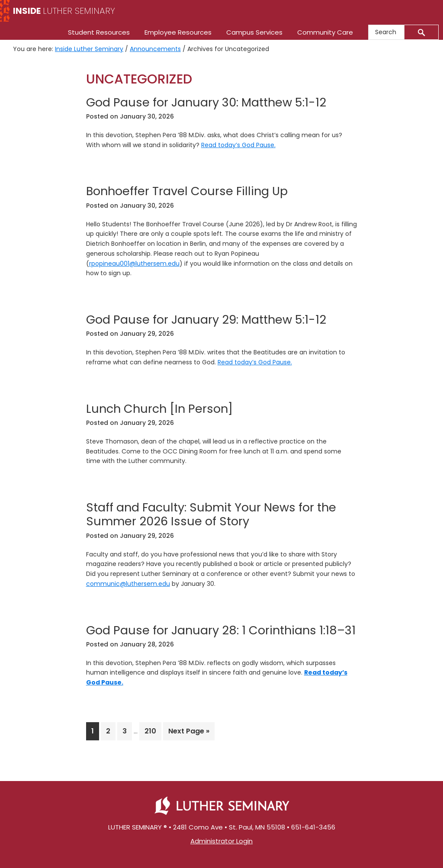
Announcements (155, 49)
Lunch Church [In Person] (159, 409)
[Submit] (422, 32)
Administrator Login (221, 841)
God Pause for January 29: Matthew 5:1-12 (206, 320)
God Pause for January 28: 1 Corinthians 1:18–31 (221, 630)
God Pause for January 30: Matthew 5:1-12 (206, 102)
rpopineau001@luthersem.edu (134, 264)
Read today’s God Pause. (238, 145)
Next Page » (189, 733)
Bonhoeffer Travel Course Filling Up (187, 191)
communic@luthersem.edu (128, 584)
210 (153, 731)
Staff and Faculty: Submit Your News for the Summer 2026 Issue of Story (211, 514)
